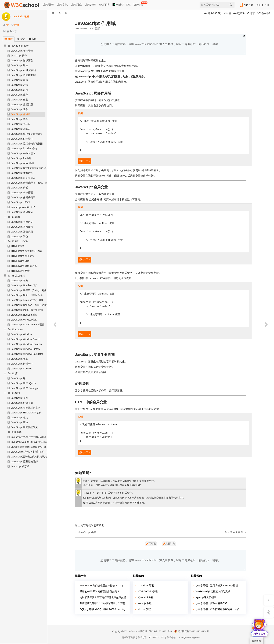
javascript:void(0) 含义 (23, 207)
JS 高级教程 (18, 276)
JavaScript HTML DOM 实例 (26, 413)
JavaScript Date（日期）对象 (27, 295)
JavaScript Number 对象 (24, 285)
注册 (258, 5)
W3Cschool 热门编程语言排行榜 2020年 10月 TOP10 (104, 585)
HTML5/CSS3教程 (147, 591)
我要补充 (169, 544)
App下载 (246, 5)
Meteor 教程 (144, 609)
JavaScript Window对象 (24, 320)
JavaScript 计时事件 (22, 364)
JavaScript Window (21, 334)
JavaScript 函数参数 (22, 227)
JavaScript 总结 (19, 417)
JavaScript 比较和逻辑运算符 (27, 134)
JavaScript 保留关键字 (23, 197)
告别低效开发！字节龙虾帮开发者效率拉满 (103, 597)
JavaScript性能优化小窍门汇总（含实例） (34, 452)
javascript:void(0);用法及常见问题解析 (32, 442)
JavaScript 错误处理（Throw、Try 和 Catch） (36, 183)
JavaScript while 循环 (23, 163)
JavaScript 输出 (19, 80)
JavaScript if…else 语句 (24, 148)
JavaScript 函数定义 (22, 222)
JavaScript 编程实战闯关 (24, 427)
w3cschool (135, 631)
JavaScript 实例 (19, 398)
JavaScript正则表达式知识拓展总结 (30, 457)
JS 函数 (16, 217)
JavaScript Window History (26, 349)
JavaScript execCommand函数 (28, 325)
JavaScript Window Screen (26, 339)
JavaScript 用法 (19, 65)
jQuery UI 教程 (145, 597)
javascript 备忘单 (20, 466)
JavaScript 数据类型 (22, 104)
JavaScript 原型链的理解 (24, 461)
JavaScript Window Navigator (27, 354)
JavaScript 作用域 (21, 114)
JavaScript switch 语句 (23, 153)
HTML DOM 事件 (20, 261)
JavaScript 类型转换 (22, 173)
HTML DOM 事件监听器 (24, 266)
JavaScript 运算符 (21, 129)
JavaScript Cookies (21, 369)
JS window (18, 329)
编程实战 (62, 5)
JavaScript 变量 (19, 100)
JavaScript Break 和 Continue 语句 (30, 168)
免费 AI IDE (122, 5)
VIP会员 (139, 4)
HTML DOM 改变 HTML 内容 (27, 251)
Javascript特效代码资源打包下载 (29, 447)
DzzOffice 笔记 (146, 585)
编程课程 (48, 5)
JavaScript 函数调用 (22, 232)
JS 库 (15, 373)
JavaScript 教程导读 (22, 51)
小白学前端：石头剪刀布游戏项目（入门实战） (220, 609)
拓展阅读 (17, 432)
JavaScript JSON (20, 202)
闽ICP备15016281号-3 (160, 631)
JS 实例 (16, 393)
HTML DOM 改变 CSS (23, 256)
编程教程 (90, 5)
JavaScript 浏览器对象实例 (26, 408)
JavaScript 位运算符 (22, 139)
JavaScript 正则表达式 (23, 178)
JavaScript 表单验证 (22, 192)
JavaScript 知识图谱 (22, 60)
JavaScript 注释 (19, 95)
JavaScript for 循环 (21, 158)
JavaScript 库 (18, 378)
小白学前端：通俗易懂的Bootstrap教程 (217, 585)
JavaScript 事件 (19, 119)
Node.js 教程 (144, 603)
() (239, 13)
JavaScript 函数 (19, 109)
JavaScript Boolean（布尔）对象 (29, 305)
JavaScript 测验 (19, 422)
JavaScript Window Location (26, 344)
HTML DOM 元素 (20, 271)
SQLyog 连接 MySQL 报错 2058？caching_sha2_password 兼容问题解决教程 (104, 609)
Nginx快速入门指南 (206, 597)
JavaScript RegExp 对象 (24, 315)
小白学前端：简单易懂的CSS (212, 603)
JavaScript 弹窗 (19, 359)
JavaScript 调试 (19, 188)
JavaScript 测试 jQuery (23, 383)
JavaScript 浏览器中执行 (24, 75)
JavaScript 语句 (19, 90)
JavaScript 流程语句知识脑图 (27, 144)
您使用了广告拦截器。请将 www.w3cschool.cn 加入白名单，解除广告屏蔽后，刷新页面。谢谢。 (161, 44)
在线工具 (104, 5)
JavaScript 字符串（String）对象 (29, 290)
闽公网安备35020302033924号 (192, 631)
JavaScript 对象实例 (22, 403)
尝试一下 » (85, 161)
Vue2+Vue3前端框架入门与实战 (213, 591)
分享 (251, 13)
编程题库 (76, 5)
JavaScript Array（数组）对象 (27, 300)
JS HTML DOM (20, 241)
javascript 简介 (19, 56)
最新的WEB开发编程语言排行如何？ (100, 591)
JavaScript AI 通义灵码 (23, 70)
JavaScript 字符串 (21, 124)
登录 (267, 5)
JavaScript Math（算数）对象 (27, 310)
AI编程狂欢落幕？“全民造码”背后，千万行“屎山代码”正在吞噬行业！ (104, 603)
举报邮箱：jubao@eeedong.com (183, 637)
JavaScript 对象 (19, 281)
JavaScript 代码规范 (22, 212)
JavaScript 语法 (19, 85)
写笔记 (151, 544)
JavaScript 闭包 (19, 237)
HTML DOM (17, 246)
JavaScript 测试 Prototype (25, 388)
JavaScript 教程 (20, 46)
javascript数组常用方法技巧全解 (28, 437)
